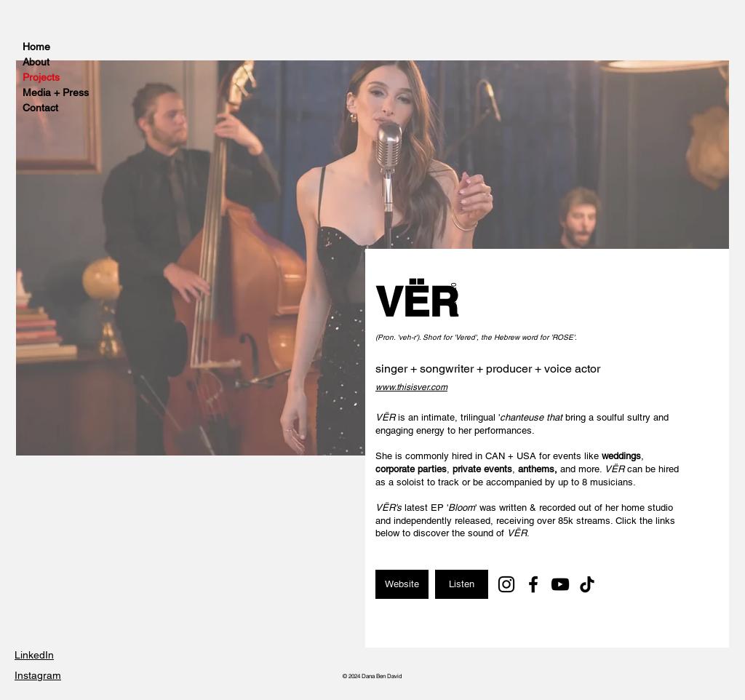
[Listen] (462, 584)
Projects (41, 77)
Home (36, 47)
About (36, 62)
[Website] (402, 584)
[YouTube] (560, 584)
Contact (40, 108)
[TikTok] (587, 584)
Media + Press (55, 92)
